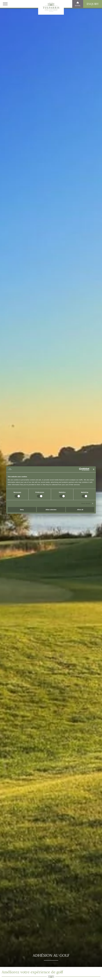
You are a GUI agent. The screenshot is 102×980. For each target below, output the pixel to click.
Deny (22, 509)
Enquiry (93, 4)
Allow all (80, 509)
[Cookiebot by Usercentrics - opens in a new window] (81, 469)
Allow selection (51, 509)
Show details (86, 504)
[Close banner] (94, 469)
